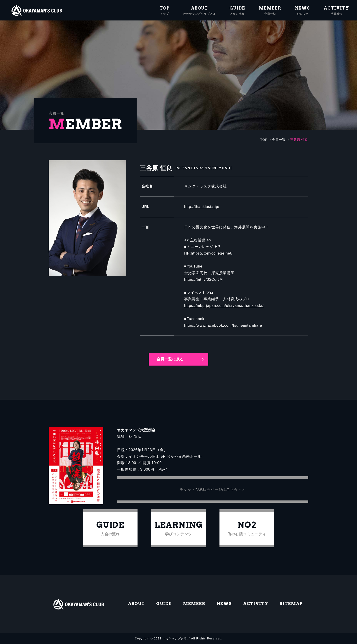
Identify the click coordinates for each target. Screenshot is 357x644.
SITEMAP (291, 604)
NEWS (224, 604)
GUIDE (164, 604)
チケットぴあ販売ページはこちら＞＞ (213, 489)
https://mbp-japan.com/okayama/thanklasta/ (224, 306)
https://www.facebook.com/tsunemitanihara (223, 325)
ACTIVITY (256, 604)
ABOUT (136, 604)
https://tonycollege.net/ (212, 253)
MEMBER (194, 604)
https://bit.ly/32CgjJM (204, 279)
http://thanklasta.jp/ (202, 207)
